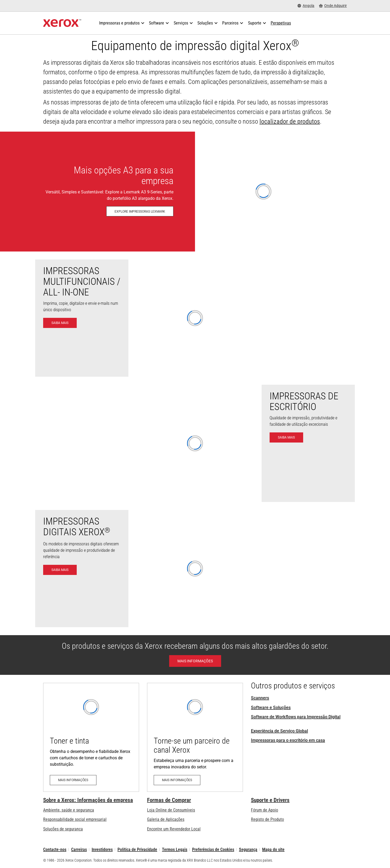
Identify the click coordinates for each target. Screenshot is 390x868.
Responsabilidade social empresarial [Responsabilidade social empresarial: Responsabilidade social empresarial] (75, 819)
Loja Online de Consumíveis (171, 810)
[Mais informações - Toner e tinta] (91, 737)
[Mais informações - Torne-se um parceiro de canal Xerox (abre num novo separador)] (195, 737)
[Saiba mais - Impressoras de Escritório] (286, 437)
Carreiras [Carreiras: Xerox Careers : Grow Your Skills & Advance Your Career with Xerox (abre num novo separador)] (79, 849)
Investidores (102, 849)
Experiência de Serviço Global (279, 731)
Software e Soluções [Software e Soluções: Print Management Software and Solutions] (271, 707)
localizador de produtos (290, 121)
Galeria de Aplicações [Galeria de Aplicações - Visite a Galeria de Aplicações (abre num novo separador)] (166, 819)
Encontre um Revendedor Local (174, 829)
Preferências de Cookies (213, 849)
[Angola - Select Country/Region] (306, 6)
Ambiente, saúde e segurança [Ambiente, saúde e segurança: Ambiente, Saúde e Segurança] (69, 810)
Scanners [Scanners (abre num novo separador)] (260, 698)
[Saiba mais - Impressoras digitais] (60, 570)
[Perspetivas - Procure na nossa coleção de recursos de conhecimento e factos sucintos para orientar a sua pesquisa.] (281, 23)
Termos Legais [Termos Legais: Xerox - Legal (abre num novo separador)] (175, 849)
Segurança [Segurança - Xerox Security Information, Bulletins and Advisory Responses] (248, 849)
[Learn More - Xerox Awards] (195, 661)
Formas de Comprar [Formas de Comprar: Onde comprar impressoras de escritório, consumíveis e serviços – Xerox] (169, 800)
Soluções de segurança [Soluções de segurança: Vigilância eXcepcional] (63, 829)
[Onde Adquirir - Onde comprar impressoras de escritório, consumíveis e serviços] (333, 6)
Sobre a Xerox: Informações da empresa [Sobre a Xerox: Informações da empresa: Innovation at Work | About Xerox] (88, 800)
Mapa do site (273, 849)
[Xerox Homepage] (62, 23)
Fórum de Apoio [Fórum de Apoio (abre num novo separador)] (265, 810)
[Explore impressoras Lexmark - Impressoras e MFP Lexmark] (195, 192)
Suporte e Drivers (270, 800)
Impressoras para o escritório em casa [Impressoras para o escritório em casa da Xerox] (288, 740)
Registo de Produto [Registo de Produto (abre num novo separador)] (267, 819)
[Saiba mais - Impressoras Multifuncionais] (60, 323)
